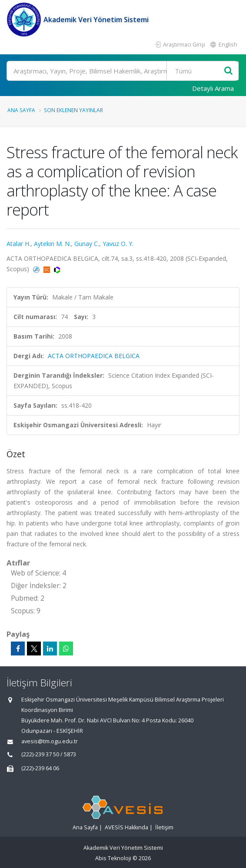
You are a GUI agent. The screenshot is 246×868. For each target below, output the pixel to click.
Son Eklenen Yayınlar (73, 110)
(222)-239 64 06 (40, 768)
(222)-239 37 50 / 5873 (49, 754)
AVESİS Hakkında (126, 827)
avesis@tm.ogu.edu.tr (50, 741)
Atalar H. (18, 244)
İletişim (164, 827)
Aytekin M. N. (52, 244)
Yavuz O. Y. (118, 244)
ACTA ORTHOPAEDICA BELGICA (94, 356)
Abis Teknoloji (113, 858)
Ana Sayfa (21, 110)
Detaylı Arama (213, 88)
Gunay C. (87, 244)
